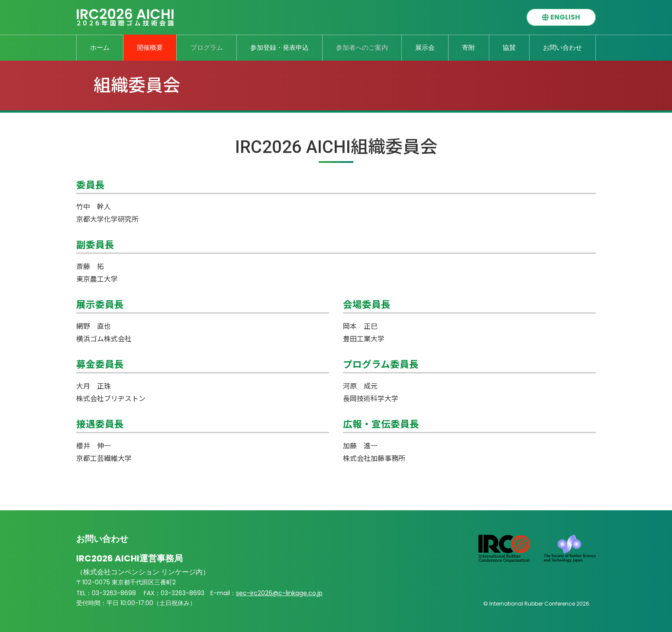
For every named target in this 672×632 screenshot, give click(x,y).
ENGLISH (565, 17)
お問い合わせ (562, 47)
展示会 (425, 47)
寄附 (468, 47)
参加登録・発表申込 (279, 47)
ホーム (100, 47)
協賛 (509, 47)
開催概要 (150, 47)
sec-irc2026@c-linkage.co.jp (262, 591)
